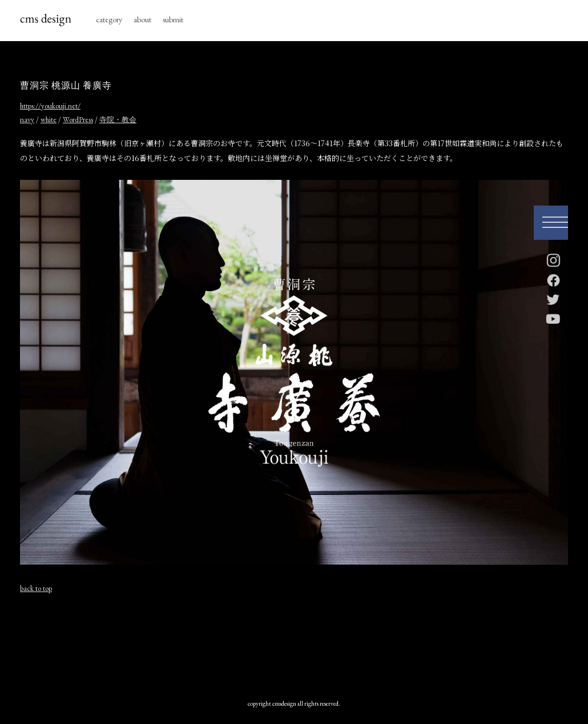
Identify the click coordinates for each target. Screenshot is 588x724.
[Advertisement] (294, 643)
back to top (36, 588)
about (142, 19)
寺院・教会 (118, 120)
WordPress (78, 120)
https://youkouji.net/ (50, 106)
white (49, 120)
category (109, 19)
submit (173, 19)
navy (27, 120)
